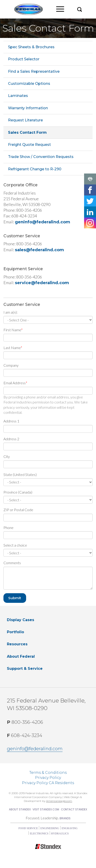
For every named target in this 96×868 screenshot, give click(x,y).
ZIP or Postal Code (18, 510)
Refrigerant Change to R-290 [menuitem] (35, 169)
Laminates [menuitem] (18, 96)
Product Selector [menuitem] (24, 59)
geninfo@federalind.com (43, 222)
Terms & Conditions (48, 773)
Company (11, 365)
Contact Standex (74, 809)
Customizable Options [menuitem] (29, 84)
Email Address (15, 383)
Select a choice (15, 545)
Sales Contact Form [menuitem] (27, 132)
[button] (80, 9)
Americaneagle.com (59, 801)
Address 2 (11, 439)
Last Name (12, 348)
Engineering (50, 828)
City (7, 456)
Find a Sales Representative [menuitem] (34, 71)
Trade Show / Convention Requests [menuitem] (41, 157)
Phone (8, 527)
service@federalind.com (42, 283)
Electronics (39, 833)
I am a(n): (11, 312)
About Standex (20, 809)
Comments (12, 563)
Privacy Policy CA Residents (48, 783)
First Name (12, 330)
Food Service (28, 828)
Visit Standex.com (46, 809)
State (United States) (20, 474)
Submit (15, 598)
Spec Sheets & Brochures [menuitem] (31, 47)
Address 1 (11, 421)
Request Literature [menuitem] (25, 120)
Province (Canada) (18, 492)
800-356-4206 (25, 722)
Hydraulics (60, 833)
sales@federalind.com (39, 250)
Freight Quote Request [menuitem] (29, 145)
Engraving (70, 828)
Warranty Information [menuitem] (28, 108)
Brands (65, 818)
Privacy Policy (48, 778)
